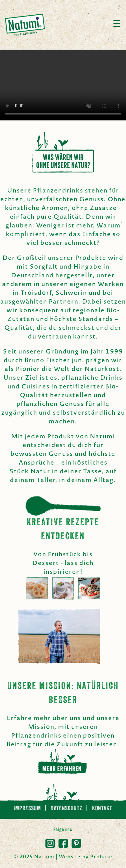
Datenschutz (67, 809)
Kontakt (102, 809)
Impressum (28, 809)
